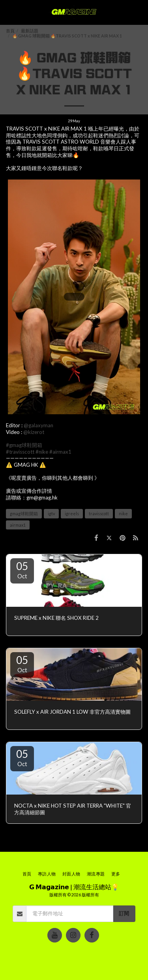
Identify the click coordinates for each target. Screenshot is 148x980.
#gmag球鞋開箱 (24, 445)
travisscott (99, 513)
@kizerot (34, 432)
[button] (9, 12)
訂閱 (124, 913)
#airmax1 (60, 452)
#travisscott (20, 452)
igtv (51, 513)
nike (123, 513)
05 (22, 570)
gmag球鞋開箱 (24, 513)
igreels (72, 513)
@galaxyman (38, 425)
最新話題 (30, 31)
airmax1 (18, 525)
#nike (42, 452)
